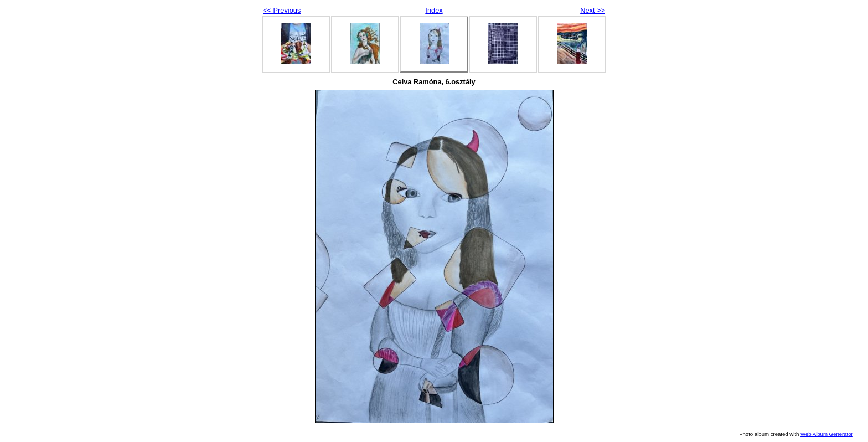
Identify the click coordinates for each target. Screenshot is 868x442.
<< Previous (282, 10)
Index (434, 10)
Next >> (593, 10)
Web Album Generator (827, 434)
